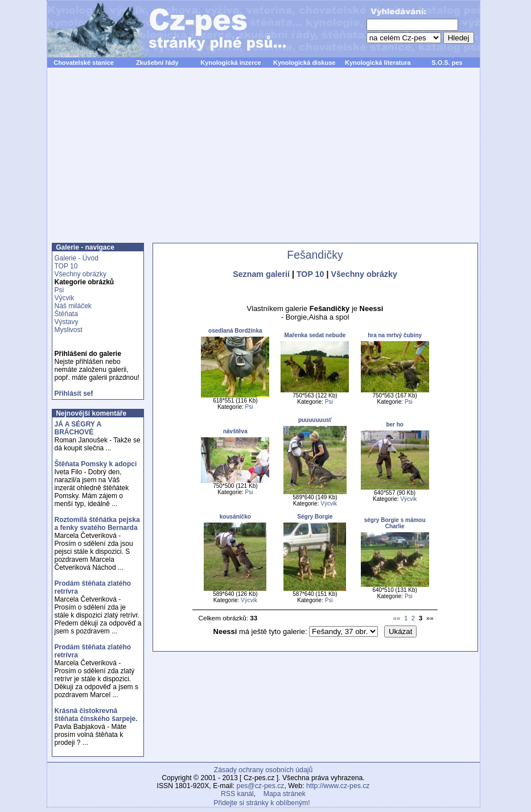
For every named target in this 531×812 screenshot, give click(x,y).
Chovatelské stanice (84, 63)
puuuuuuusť (315, 420)
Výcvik (65, 298)
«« (396, 618)
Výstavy (67, 322)
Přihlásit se (73, 393)
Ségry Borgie (315, 517)
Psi (59, 290)
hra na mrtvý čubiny (395, 335)
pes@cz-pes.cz (261, 786)
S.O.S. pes (447, 63)
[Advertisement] (264, 161)
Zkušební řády (157, 63)
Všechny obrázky (81, 274)
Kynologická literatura (378, 63)
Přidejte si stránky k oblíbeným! (262, 803)
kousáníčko (235, 517)
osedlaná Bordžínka (235, 331)
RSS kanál (237, 794)
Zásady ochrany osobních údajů (263, 770)
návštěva (235, 431)
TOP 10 (66, 266)
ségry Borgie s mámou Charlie (395, 523)
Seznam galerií (261, 274)
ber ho (395, 424)
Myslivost (69, 330)
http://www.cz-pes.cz (338, 786)
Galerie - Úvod (77, 258)
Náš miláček (73, 306)
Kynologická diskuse (304, 63)
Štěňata (66, 314)
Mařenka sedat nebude (315, 335)
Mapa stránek (285, 794)
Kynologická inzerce (230, 63)
